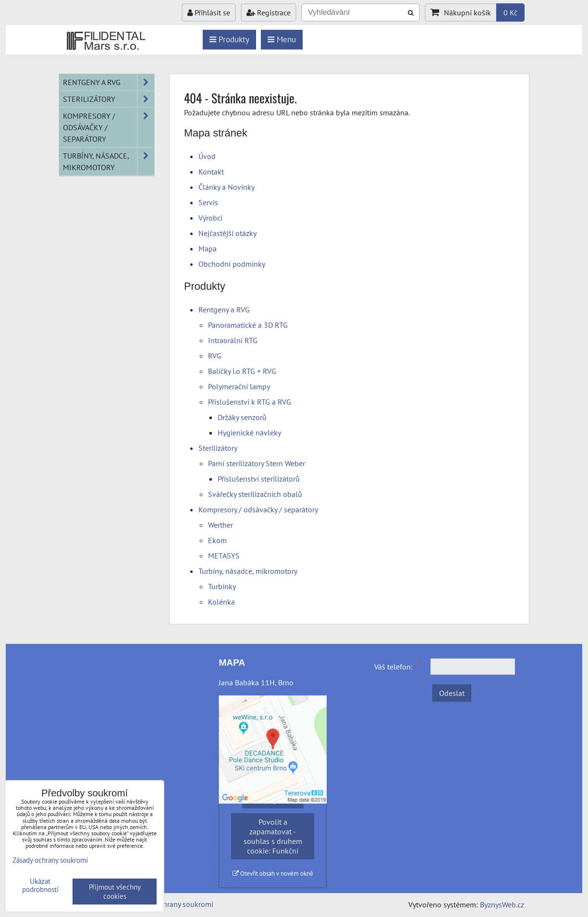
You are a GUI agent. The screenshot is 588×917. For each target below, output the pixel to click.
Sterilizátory (218, 448)
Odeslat (452, 693)
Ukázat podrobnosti (40, 886)
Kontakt (211, 172)
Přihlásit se (209, 12)
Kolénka (221, 602)
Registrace (269, 12)
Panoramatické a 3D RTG (248, 325)
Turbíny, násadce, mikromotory (248, 571)
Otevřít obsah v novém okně (273, 874)
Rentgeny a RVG (224, 310)
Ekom (217, 540)
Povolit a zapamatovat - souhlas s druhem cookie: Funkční (273, 836)
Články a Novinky (227, 187)
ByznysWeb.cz (502, 905)
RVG (215, 356)
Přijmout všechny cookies (115, 892)
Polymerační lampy (239, 386)
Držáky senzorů (242, 417)
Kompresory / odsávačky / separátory (258, 509)
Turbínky (222, 586)
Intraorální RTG (233, 340)
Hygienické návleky (249, 433)
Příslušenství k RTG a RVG (250, 402)
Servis (208, 202)
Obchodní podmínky (232, 264)
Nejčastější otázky (227, 233)
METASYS (224, 556)
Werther (220, 525)
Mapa (208, 248)
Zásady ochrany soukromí (172, 904)
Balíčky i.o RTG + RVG (242, 371)
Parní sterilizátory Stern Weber (257, 463)
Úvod (207, 156)
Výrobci (210, 218)
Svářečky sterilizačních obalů (255, 494)
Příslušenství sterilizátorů (259, 479)
